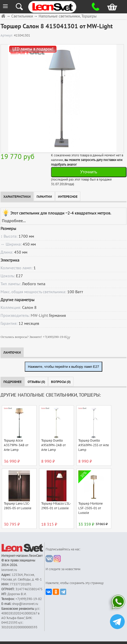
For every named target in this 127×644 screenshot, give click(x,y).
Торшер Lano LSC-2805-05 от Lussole (18, 506)
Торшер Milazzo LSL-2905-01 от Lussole (56, 506)
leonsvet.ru (9, 570)
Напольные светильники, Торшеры (68, 16)
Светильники (22, 16)
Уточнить (89, 172)
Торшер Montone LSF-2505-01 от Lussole (91, 508)
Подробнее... (14, 221)
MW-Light (39, 316)
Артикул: (7, 35)
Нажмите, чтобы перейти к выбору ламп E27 (63, 367)
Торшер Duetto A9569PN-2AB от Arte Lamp (53, 445)
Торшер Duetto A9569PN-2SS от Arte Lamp (94, 445)
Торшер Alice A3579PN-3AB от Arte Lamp (16, 445)
